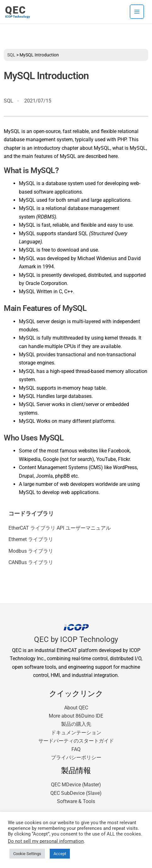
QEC (16, 10)
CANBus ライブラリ (31, 562)
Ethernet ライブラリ (31, 539)
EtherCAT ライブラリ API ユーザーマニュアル (60, 528)
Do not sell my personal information (46, 841)
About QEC (76, 708)
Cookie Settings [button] (27, 854)
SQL (11, 55)
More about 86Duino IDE (76, 716)
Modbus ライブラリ (31, 551)
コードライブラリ (31, 514)
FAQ (76, 749)
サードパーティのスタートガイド (76, 741)
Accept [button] (60, 854)
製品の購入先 (76, 724)
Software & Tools (76, 801)
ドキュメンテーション (76, 733)
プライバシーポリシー (76, 757)
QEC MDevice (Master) (76, 785)
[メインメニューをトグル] (137, 12)
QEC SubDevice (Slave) (76, 793)
